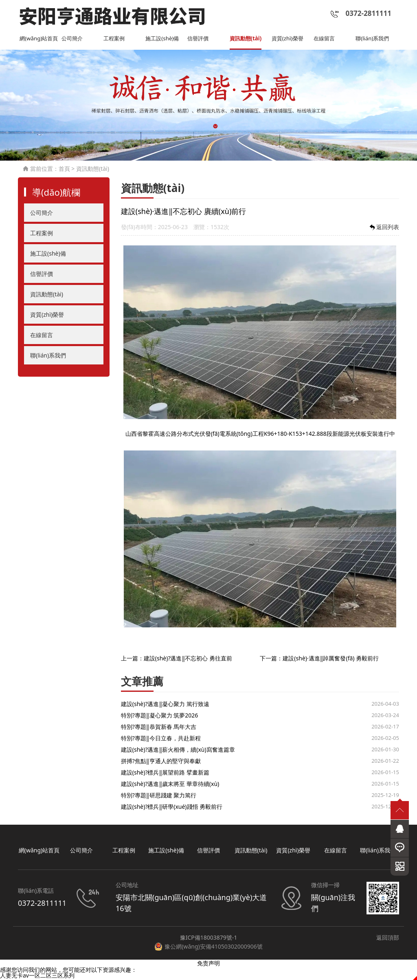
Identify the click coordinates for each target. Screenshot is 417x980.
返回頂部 (388, 938)
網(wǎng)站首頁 (40, 39)
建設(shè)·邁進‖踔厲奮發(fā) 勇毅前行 (331, 659)
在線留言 (325, 39)
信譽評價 (199, 39)
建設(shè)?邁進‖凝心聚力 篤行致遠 (165, 705)
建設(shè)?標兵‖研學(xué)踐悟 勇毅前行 (172, 807)
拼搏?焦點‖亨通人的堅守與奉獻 (161, 762)
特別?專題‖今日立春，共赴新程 (161, 739)
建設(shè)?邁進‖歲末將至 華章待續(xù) (170, 785)
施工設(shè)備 (163, 39)
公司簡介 (73, 39)
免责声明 (208, 964)
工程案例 (115, 39)
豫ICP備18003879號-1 (209, 938)
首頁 (64, 169)
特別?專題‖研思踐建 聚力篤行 (159, 796)
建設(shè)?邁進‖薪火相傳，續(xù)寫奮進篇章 (178, 750)
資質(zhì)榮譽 (289, 39)
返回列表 (384, 228)
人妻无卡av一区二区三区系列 (37, 976)
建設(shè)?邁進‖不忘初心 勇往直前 (188, 659)
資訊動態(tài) (247, 39)
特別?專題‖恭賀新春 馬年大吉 (159, 727)
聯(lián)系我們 (373, 39)
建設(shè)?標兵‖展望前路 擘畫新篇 (165, 773)
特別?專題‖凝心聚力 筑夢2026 (159, 716)
